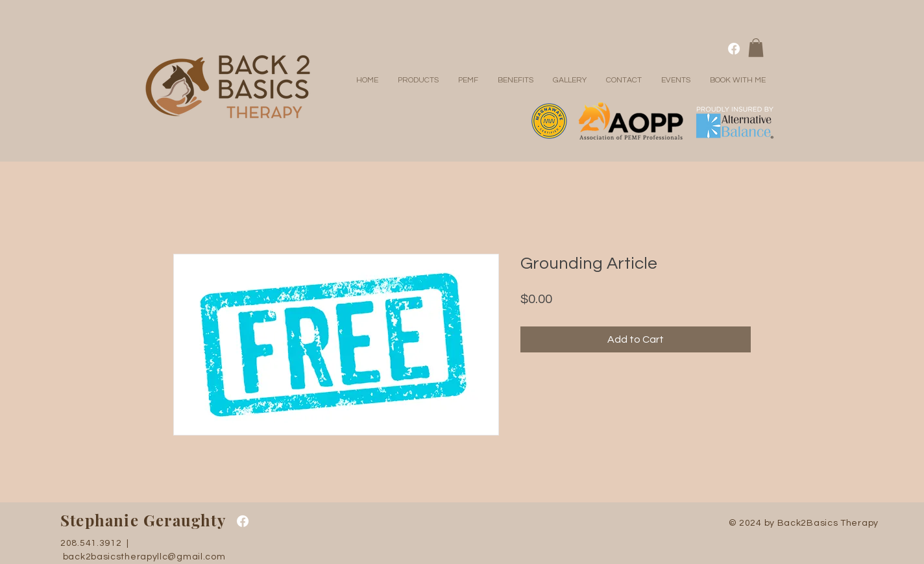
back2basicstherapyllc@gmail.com (144, 557)
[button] (756, 48)
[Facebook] (734, 49)
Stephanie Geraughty (143, 520)
